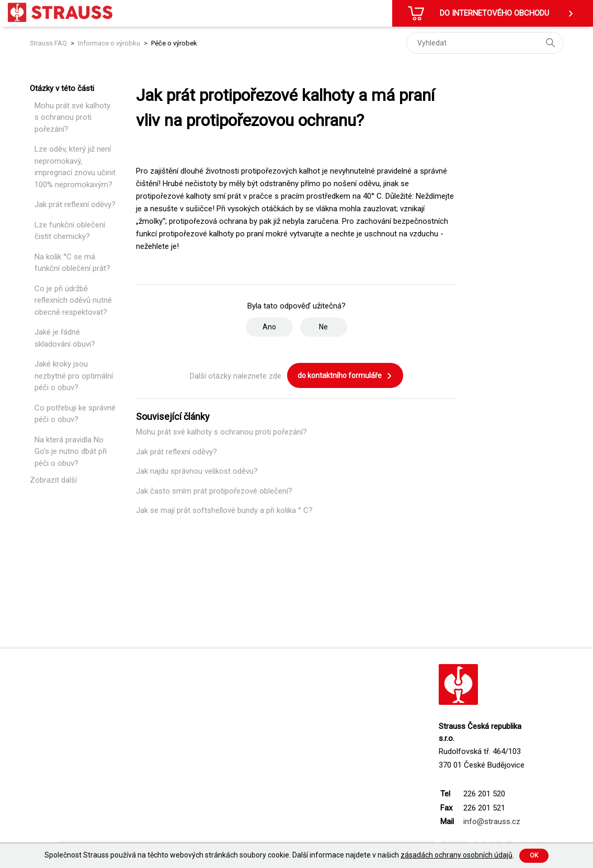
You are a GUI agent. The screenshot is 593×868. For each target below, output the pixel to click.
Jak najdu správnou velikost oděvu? (197, 471)
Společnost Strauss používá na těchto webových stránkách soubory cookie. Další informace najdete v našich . (279, 855)
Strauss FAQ (49, 43)
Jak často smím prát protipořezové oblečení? (214, 491)
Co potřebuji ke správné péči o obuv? (75, 414)
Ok (534, 855)
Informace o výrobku (109, 43)
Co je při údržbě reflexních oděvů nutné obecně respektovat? (73, 300)
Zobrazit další (53, 480)
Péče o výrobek (174, 43)
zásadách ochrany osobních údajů (457, 855)
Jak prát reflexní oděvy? (75, 204)
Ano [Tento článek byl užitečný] (269, 327)
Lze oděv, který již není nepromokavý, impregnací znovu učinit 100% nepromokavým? (75, 167)
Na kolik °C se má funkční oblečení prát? (72, 263)
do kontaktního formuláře (345, 376)
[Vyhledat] (485, 43)
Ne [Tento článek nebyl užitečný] (323, 327)
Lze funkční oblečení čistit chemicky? (70, 231)
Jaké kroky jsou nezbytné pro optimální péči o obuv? (74, 376)
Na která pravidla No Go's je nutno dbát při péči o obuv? (71, 452)
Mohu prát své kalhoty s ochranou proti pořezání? (72, 117)
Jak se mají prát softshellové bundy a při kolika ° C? (224, 510)
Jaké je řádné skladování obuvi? (65, 338)
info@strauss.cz (492, 821)
